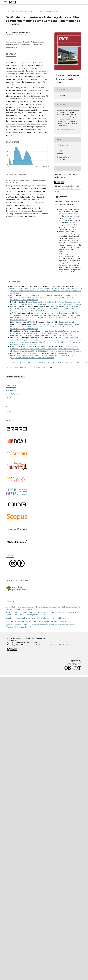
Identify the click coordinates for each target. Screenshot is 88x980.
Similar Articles (13, 282)
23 (51, 362)
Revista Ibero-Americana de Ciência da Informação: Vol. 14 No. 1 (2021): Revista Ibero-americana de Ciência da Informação (42, 334)
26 (58, 362)
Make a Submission (15, 376)
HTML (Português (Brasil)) (64, 81)
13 (29, 362)
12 (27, 362)
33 (73, 362)
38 (84, 362)
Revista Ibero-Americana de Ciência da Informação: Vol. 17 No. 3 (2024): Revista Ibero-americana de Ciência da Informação (46, 310)
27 (60, 362)
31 (69, 362)
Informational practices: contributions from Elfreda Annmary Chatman (54, 324)
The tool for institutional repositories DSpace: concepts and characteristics (44, 348)
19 (42, 362)
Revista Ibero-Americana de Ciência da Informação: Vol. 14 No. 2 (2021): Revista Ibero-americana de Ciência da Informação (46, 291)
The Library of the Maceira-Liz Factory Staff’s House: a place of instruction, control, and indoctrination (45, 307)
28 (62, 362)
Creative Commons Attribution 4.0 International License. (57, 645)
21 (47, 362)
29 (64, 362)
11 (24, 362)
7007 (64, 618)
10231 (43, 615)
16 (36, 362)
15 (33, 362)
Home (8, 11)
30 (67, 362)
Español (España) (12, 394)
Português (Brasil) (12, 390)
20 (44, 362)
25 (56, 362)
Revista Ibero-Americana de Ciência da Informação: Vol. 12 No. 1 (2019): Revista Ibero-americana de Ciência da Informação (46, 303)
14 (31, 362)
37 (82, 362)
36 (80, 362)
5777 (29, 627)
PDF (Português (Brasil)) (68, 75)
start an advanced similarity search (29, 367)
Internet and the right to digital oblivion (43, 302)
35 (78, 362)
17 (38, 362)
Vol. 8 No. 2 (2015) (27, 11)
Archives (16, 11)
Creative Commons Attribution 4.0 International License (68, 189)
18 (40, 362)
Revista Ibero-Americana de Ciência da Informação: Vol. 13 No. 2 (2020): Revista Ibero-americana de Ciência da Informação (46, 350)
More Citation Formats (66, 130)
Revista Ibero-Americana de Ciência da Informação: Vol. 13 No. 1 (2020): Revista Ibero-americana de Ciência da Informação (45, 318)
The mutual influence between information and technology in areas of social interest (44, 287)
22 (49, 362)
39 (87, 362)
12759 (38, 609)
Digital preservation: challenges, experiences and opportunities (52, 295)
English (8, 397)
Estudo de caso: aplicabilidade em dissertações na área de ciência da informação (36, 621)
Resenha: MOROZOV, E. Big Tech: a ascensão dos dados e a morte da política (34, 618)
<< (7, 362)
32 (71, 362)
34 (76, 362)
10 (22, 362)
